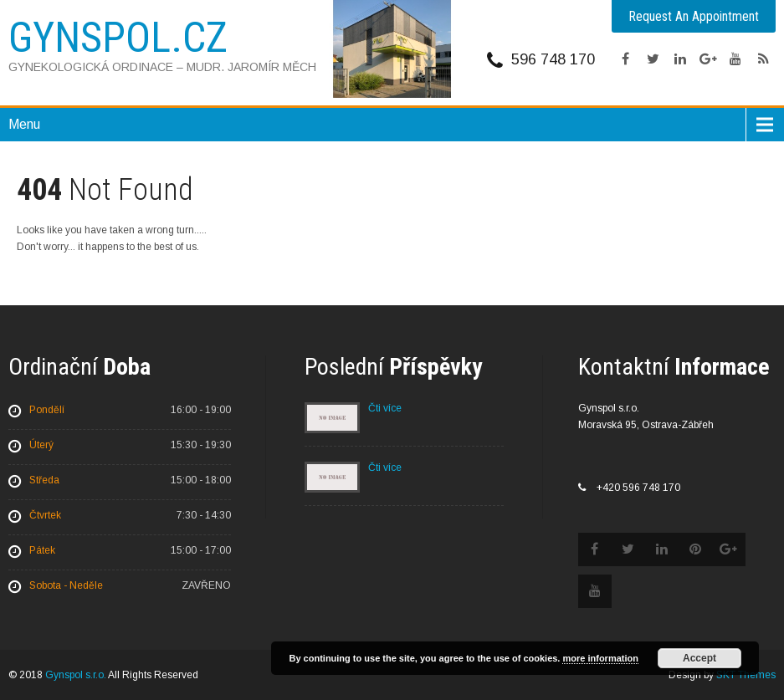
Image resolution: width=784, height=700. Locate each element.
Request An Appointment (694, 16)
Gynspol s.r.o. (76, 675)
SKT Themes (746, 675)
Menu (24, 124)
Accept (699, 658)
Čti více (385, 408)
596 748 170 (553, 59)
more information (600, 658)
